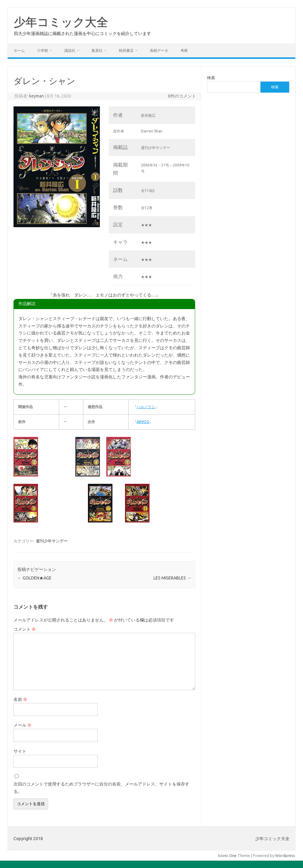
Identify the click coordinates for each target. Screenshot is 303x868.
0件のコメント (182, 96)
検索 (211, 78)
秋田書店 (126, 50)
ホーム (19, 50)
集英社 (97, 50)
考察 (184, 50)
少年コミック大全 (61, 22)
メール (23, 725)
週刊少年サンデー (52, 541)
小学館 (43, 50)
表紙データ (159, 50)
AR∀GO (143, 422)
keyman (36, 96)
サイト (20, 751)
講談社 (70, 50)
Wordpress (285, 855)
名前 (20, 699)
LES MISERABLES (172, 578)
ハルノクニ (146, 407)
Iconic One (227, 855)
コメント (25, 629)
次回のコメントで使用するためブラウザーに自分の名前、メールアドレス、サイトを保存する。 (101, 788)
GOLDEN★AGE (34, 578)
